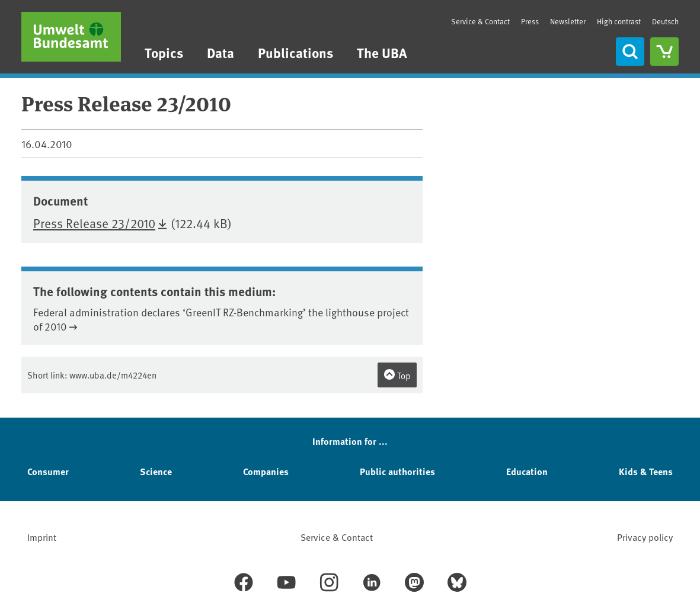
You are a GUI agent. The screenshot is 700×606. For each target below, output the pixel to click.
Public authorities (397, 471)
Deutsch (665, 21)
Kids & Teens (646, 471)
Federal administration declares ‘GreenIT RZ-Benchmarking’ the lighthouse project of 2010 (221, 319)
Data (220, 52)
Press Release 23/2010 (94, 223)
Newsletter (568, 21)
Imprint (42, 537)
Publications (295, 52)
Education (527, 471)
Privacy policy (645, 537)
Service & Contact (480, 21)
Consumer (48, 471)
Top (397, 375)
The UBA (382, 52)
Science (156, 471)
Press (530, 21)
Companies (266, 471)
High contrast (619, 22)
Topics (164, 52)
